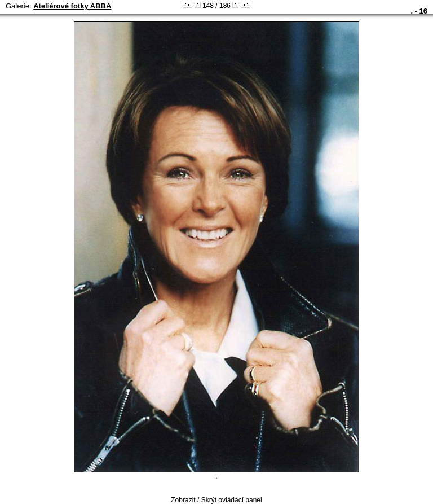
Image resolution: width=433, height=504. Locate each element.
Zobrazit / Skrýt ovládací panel (216, 500)
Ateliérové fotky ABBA (72, 6)
